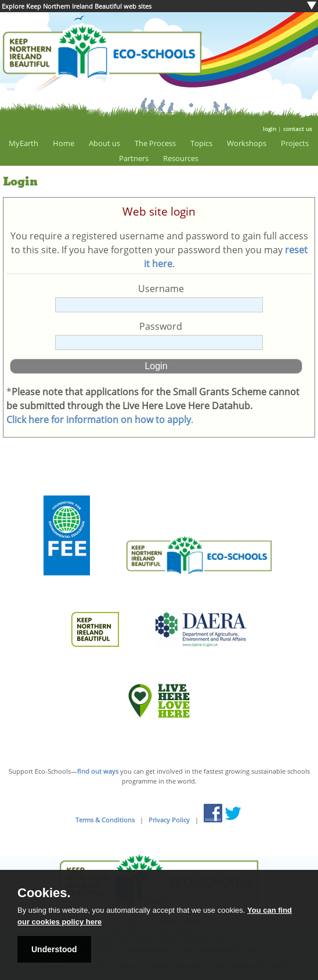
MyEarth (24, 143)
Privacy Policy (169, 820)
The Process (155, 143)
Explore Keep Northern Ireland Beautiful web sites (77, 6)
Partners (134, 158)
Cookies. (44, 893)
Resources (181, 158)
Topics (201, 143)
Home (64, 143)
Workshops (247, 143)
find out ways (98, 771)
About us (104, 143)
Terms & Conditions (105, 820)
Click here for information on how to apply (99, 420)
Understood (54, 949)
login (270, 129)
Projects (295, 143)
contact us (298, 129)
